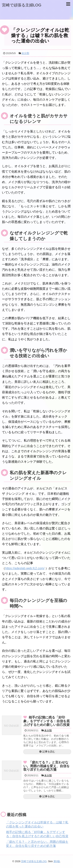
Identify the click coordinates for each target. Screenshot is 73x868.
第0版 (57, 861)
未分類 (25, 53)
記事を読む (49, 752)
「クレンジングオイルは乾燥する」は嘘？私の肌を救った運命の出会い (40, 35)
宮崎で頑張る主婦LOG (22, 5)
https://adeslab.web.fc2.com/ (25, 568)
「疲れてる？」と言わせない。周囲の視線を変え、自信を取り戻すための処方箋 (47, 766)
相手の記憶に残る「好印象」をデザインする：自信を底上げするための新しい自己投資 (47, 721)
